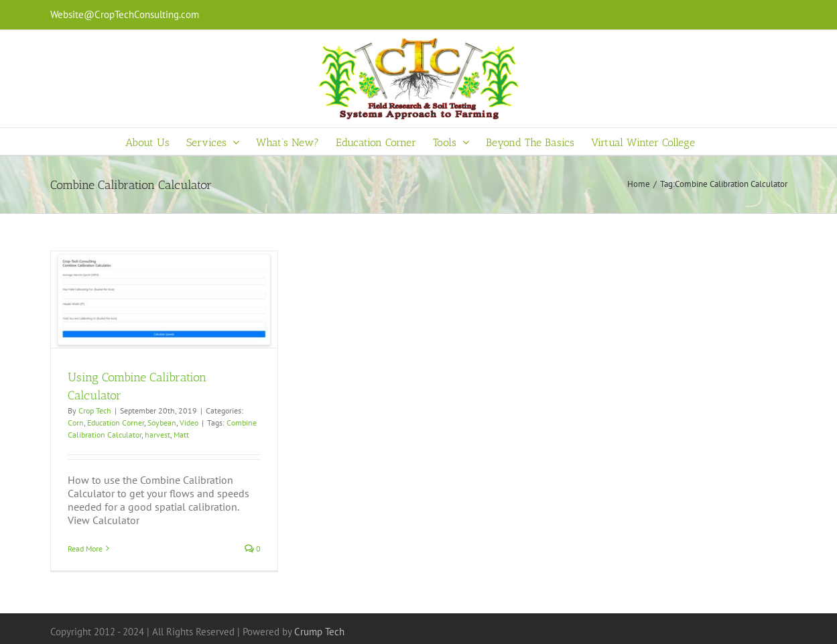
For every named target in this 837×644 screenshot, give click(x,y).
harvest (157, 435)
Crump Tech (319, 632)
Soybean (162, 423)
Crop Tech (95, 410)
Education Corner (116, 423)
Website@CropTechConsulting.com (125, 14)
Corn (76, 423)
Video (189, 423)
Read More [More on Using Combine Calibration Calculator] (85, 549)
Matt (181, 435)
